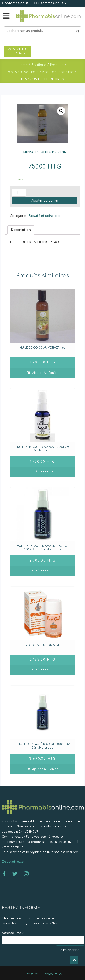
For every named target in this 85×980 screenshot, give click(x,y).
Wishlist (32, 974)
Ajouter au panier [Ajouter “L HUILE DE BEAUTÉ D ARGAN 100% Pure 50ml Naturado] (45, 769)
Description (21, 230)
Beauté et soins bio (44, 216)
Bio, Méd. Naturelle (23, 72)
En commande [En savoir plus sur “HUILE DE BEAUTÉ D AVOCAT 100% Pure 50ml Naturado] (43, 471)
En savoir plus (13, 862)
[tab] (21, 230)
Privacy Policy (53, 974)
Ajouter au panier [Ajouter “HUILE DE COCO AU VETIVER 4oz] (45, 373)
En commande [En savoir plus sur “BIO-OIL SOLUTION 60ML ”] (43, 670)
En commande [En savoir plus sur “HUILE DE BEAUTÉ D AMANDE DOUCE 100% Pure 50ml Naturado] (43, 571)
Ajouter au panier (45, 200)
